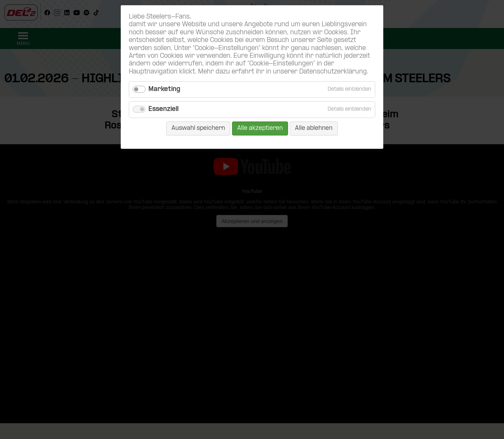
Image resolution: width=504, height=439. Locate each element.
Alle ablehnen (314, 128)
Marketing (164, 89)
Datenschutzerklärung (333, 72)
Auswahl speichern (198, 128)
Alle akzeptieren (260, 128)
